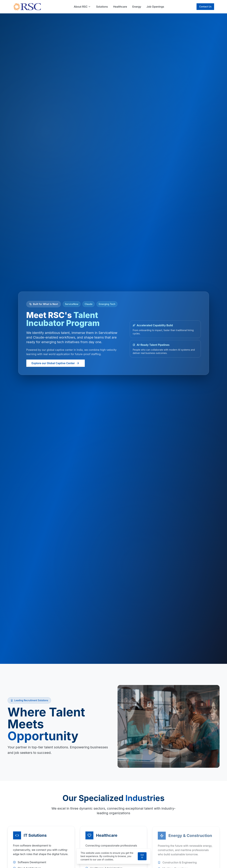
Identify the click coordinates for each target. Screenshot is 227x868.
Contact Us (205, 7)
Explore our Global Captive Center (56, 363)
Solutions (102, 7)
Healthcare (120, 7)
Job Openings (155, 7)
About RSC (82, 7)
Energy (137, 7)
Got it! (142, 856)
